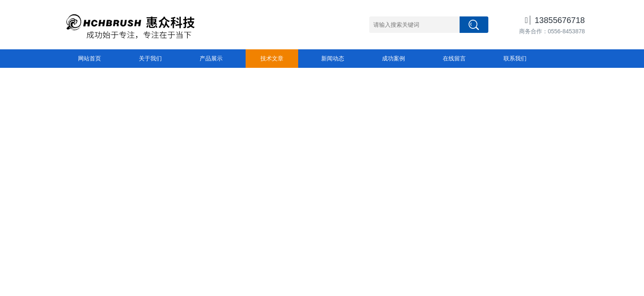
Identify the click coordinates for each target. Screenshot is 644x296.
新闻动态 (333, 58)
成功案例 (393, 58)
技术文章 (272, 58)
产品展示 (211, 58)
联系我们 (515, 58)
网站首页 (90, 58)
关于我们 (150, 58)
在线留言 (454, 58)
